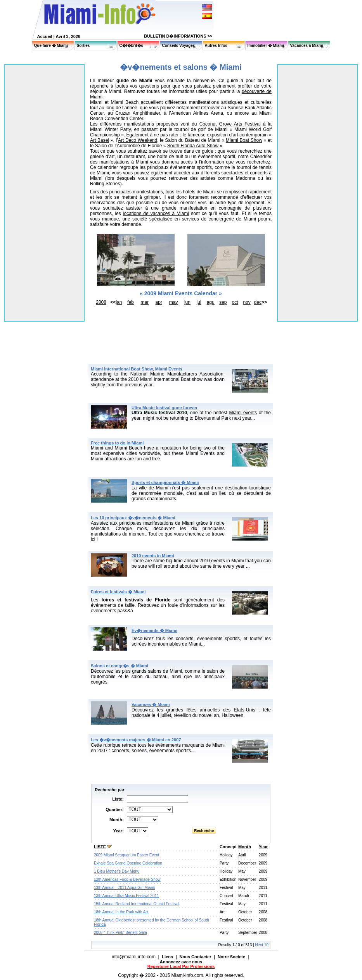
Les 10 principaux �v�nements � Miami (133, 518)
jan (119, 302)
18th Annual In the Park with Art (121, 912)
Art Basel (100, 140)
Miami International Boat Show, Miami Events (137, 369)
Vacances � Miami (151, 704)
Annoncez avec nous (181, 962)
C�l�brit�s (132, 46)
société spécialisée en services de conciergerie (183, 219)
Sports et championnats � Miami (165, 482)
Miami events (243, 413)
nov (247, 302)
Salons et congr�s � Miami (120, 666)
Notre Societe (231, 957)
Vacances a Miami (307, 46)
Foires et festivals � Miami (118, 592)
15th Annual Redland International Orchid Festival (137, 904)
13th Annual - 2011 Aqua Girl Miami (124, 888)
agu (211, 302)
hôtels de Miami (199, 192)
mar (145, 302)
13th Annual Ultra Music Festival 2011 (126, 896)
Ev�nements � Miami (154, 630)
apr (159, 302)
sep (223, 302)
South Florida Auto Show (193, 146)
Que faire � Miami (51, 46)
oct (235, 302)
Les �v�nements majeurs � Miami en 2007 (136, 740)
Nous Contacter (196, 957)
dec (258, 302)
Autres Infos (216, 46)
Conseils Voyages (179, 46)
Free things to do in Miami (117, 443)
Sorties (83, 46)
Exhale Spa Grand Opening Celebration (128, 863)
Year (263, 847)
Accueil (45, 36)
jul (199, 302)
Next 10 (262, 945)
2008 (101, 302)
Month (245, 847)
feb (131, 302)
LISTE (100, 847)
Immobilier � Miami (266, 46)
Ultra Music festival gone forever (165, 408)
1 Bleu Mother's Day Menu (117, 871)
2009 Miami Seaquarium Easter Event (126, 855)
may (174, 302)
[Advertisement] (181, 328)
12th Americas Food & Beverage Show (127, 879)
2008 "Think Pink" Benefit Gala (120, 933)
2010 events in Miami (153, 556)
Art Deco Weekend (138, 140)
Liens (167, 957)
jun (187, 302)
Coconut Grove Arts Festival (230, 124)
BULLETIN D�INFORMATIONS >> (178, 36)
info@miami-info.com (134, 957)
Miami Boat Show (244, 140)
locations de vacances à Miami (156, 214)
